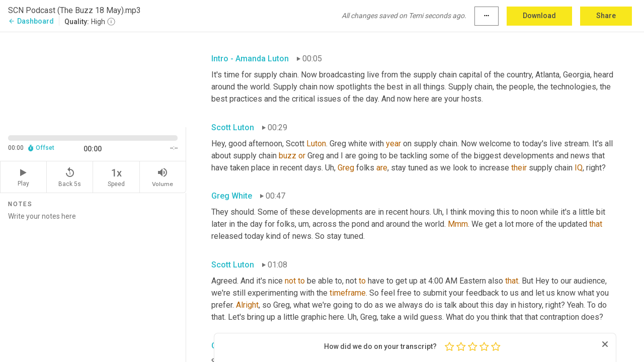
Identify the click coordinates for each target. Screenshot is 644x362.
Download (539, 16)
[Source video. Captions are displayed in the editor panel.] (93, 79)
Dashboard (31, 21)
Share (606, 16)
